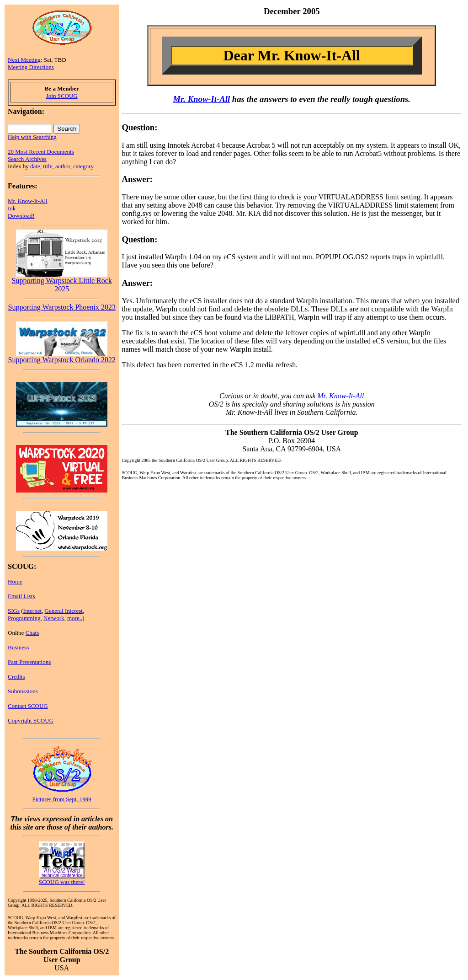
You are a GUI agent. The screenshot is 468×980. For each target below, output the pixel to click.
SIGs (14, 611)
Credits (16, 677)
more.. (75, 618)
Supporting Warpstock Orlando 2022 (62, 356)
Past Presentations (29, 662)
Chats (32, 633)
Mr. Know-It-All (28, 201)
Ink (12, 208)
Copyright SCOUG (31, 720)
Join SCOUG (62, 96)
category (83, 166)
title (48, 166)
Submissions (23, 691)
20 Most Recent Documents (41, 152)
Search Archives (27, 159)
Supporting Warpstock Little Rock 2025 (62, 281)
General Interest (64, 611)
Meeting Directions (31, 67)
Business (18, 647)
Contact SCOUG (28, 706)
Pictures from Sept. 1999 (62, 799)
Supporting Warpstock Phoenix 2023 (62, 307)
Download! (21, 216)
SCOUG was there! (62, 882)
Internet (32, 611)
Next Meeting (24, 60)
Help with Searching (32, 137)
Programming (24, 618)
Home (15, 581)
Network (54, 618)
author (63, 166)
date (35, 166)
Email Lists (21, 596)
